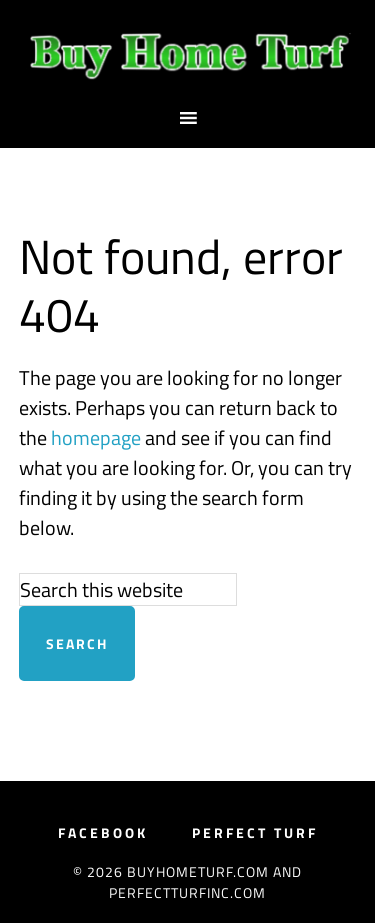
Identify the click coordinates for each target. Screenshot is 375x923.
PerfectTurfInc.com (187, 892)
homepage (96, 437)
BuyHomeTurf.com (188, 53)
